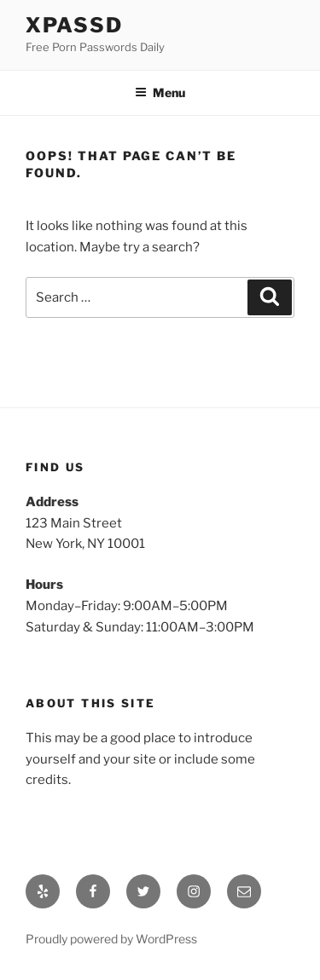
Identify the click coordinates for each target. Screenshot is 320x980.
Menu (160, 92)
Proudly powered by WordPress (111, 939)
